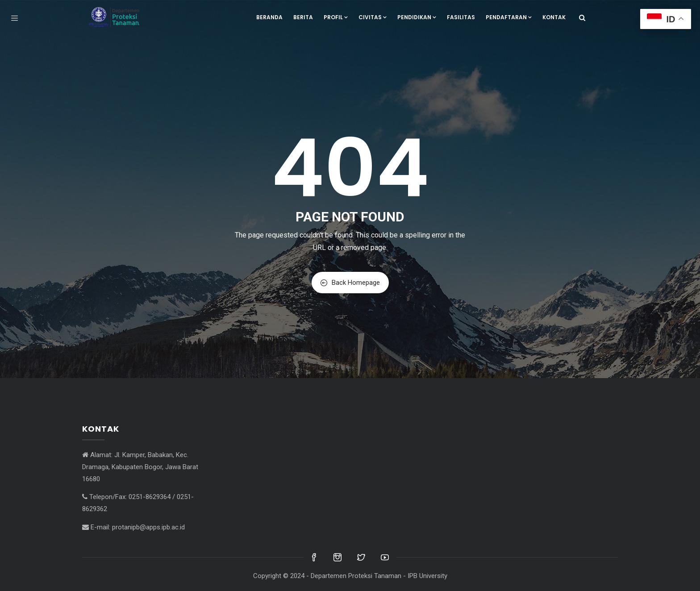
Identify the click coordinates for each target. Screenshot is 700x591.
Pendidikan (417, 17)
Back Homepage (350, 283)
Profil (336, 17)
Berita (303, 17)
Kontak (554, 17)
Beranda (269, 17)
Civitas (373, 17)
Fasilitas (461, 17)
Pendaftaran (509, 17)
